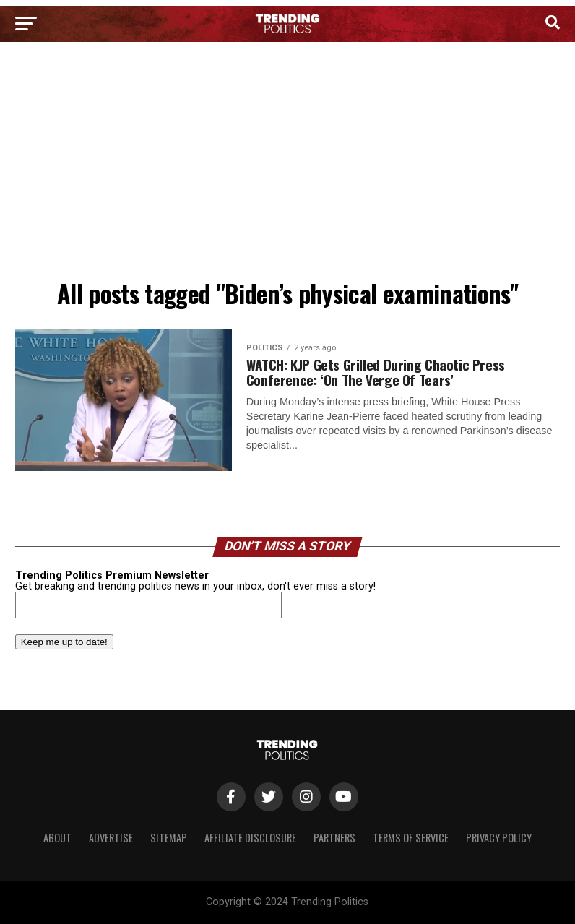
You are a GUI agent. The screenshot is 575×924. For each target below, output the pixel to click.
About (57, 838)
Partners (334, 838)
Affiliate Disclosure (250, 838)
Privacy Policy (499, 838)
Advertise (111, 838)
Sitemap (169, 838)
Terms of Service (411, 838)
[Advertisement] (288, 165)
